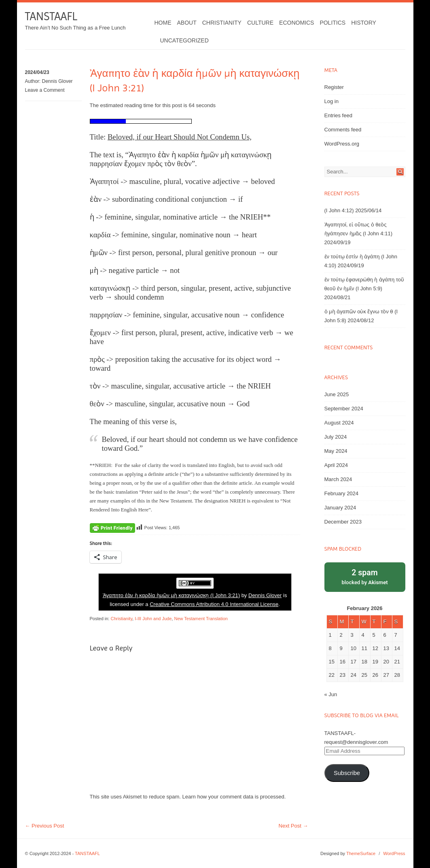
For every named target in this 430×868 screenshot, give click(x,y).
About (187, 23)
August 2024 (339, 423)
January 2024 (340, 508)
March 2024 (338, 479)
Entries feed (338, 115)
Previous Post (45, 826)
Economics (297, 23)
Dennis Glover (57, 81)
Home (163, 23)
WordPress (394, 853)
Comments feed (343, 130)
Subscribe (347, 773)
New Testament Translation (201, 619)
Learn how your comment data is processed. (234, 797)
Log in (332, 101)
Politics (333, 23)
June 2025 (337, 394)
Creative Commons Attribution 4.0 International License (214, 604)
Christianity (222, 23)
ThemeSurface (361, 853)
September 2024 (344, 409)
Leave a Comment (45, 90)
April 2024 (336, 465)
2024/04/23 (37, 72)
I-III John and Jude (153, 619)
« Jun (331, 694)
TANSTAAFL (51, 16)
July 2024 (336, 437)
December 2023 (343, 522)
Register (334, 87)
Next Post (293, 826)
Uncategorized (184, 40)
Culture (260, 23)
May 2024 (336, 451)
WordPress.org (342, 144)
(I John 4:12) (339, 210)
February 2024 (342, 493)
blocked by (365, 576)
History (364, 23)
